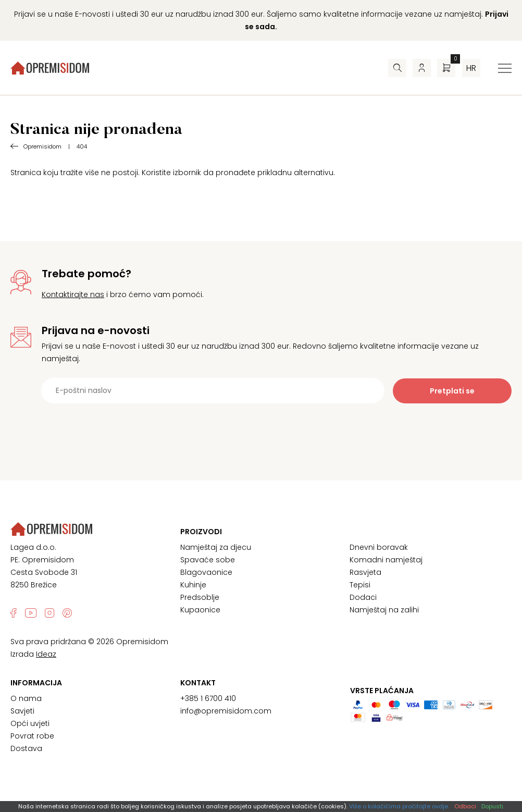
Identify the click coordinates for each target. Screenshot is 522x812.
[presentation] (261, 429)
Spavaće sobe (208, 560)
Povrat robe (32, 736)
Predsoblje (200, 597)
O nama (26, 698)
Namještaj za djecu (216, 547)
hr (471, 68)
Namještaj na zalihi (384, 610)
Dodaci (363, 597)
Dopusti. (493, 806)
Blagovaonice (206, 572)
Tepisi (360, 585)
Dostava (26, 748)
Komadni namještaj (386, 560)
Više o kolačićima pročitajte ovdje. (399, 806)
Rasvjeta (365, 572)
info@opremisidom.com (226, 711)
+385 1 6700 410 (208, 698)
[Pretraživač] (397, 68)
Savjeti (22, 711)
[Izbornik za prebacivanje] (505, 68)
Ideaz (46, 654)
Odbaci (465, 806)
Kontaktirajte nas (73, 294)
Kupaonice (200, 610)
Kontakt (198, 683)
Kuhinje (193, 585)
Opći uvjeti (30, 723)
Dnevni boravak (379, 547)
